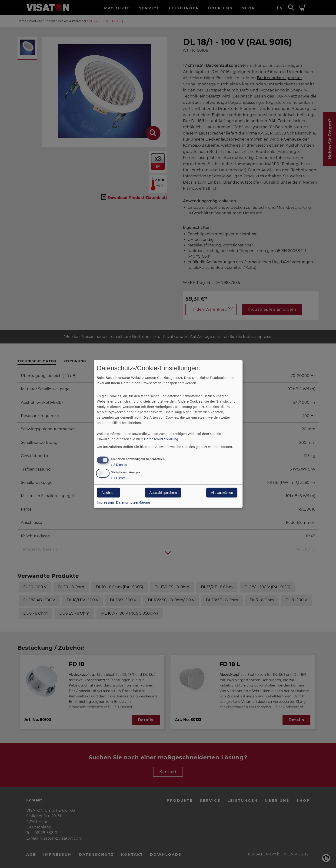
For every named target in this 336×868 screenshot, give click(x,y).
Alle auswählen (222, 493)
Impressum (106, 502)
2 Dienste (119, 465)
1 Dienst (118, 478)
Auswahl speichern (163, 493)
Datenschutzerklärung (161, 439)
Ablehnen (108, 493)
